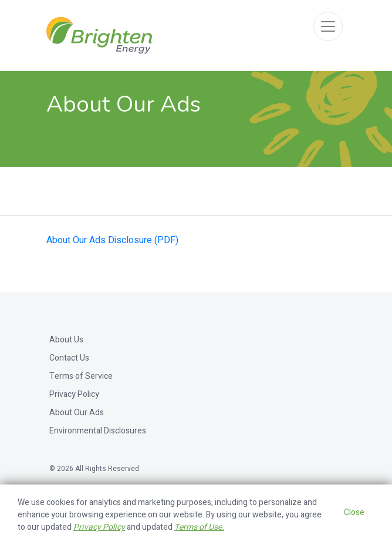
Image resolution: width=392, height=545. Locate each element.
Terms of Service (81, 376)
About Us (66, 340)
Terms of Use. (199, 527)
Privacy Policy (74, 394)
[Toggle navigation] (328, 26)
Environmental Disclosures (98, 431)
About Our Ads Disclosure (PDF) (112, 240)
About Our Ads (77, 413)
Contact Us (69, 358)
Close (354, 512)
